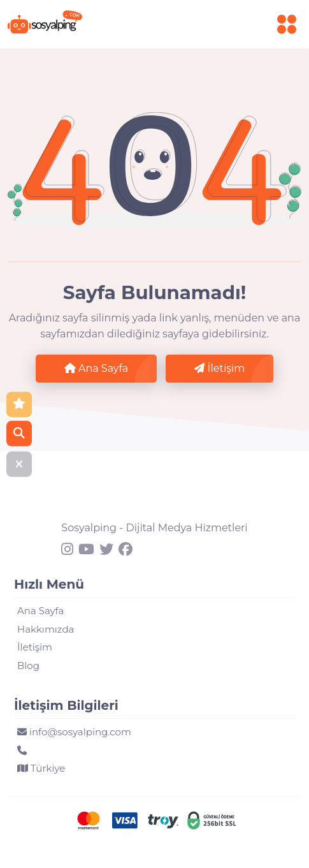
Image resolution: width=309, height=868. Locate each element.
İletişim (219, 368)
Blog (28, 666)
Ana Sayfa (96, 368)
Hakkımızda (46, 629)
